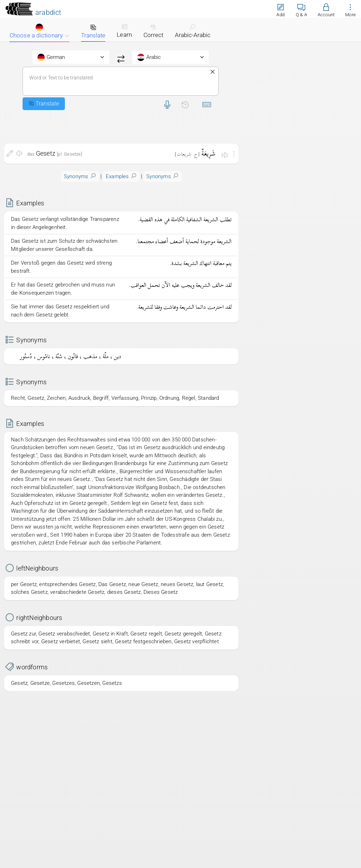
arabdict (48, 12)
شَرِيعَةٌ (208, 153)
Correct (153, 31)
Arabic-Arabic (193, 31)
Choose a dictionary (39, 31)
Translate (93, 31)
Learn (124, 31)
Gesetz (46, 153)
